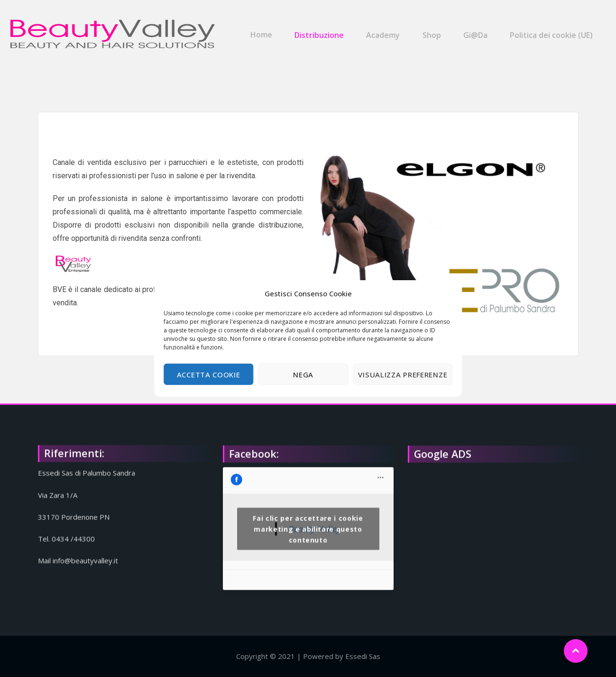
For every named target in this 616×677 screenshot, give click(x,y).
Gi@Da (476, 30)
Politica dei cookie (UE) (551, 30)
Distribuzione (325, 30)
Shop (434, 30)
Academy (387, 30)
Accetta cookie (209, 375)
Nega (303, 375)
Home (268, 30)
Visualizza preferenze (403, 375)
